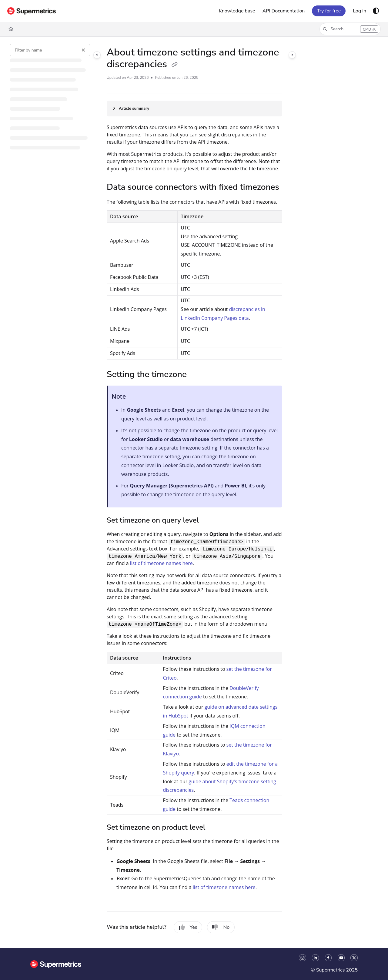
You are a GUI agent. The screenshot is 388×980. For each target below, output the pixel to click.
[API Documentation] (284, 11)
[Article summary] (194, 109)
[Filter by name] (50, 50)
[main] (194, 492)
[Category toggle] (97, 55)
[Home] (11, 29)
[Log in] (360, 11)
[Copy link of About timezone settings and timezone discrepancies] (175, 65)
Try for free (329, 11)
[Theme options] (376, 11)
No (221, 927)
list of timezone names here (161, 563)
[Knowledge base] (237, 11)
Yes (188, 927)
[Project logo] (32, 11)
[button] (350, 29)
